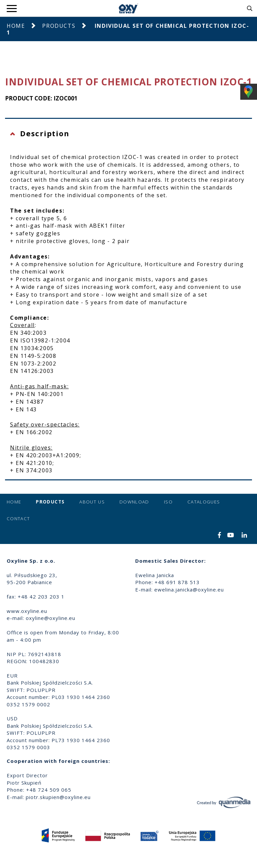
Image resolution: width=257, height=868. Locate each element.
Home (16, 26)
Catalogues (204, 502)
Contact (18, 519)
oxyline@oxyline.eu (51, 618)
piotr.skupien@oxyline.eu (58, 797)
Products (59, 26)
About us (92, 502)
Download (134, 502)
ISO (168, 502)
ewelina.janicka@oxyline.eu (189, 589)
